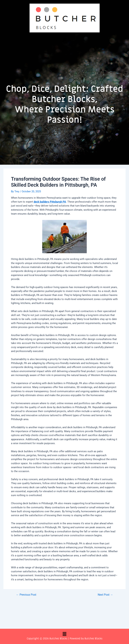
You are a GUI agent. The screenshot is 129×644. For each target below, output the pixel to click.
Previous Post (26, 595)
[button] (64, 39)
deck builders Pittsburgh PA (50, 202)
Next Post (105, 595)
